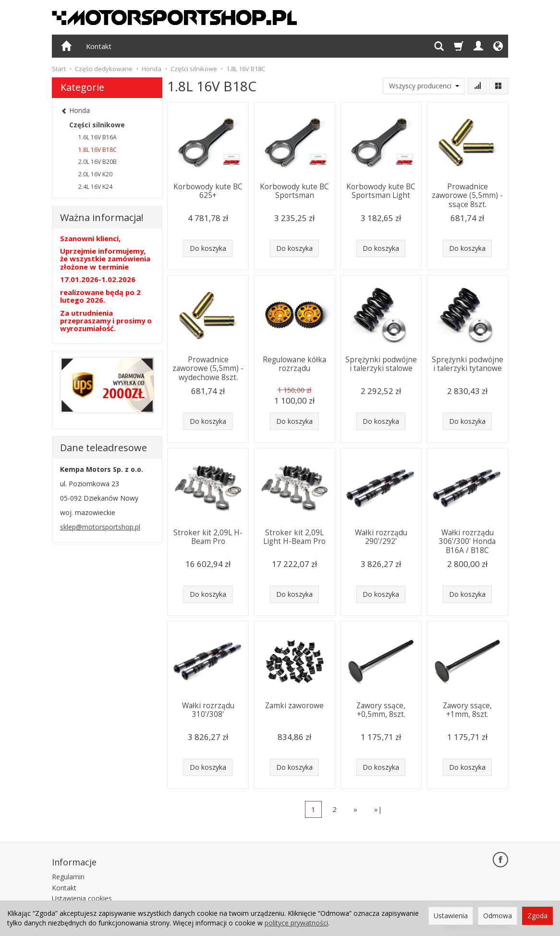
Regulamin (68, 876)
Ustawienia (451, 916)
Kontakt (99, 46)
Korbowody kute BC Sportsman (294, 191)
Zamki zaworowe (294, 706)
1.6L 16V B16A (97, 137)
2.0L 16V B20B (97, 162)
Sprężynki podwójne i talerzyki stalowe (381, 364)
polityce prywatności (296, 923)
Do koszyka (208, 248)
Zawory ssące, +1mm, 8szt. (467, 710)
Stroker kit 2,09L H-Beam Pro (208, 537)
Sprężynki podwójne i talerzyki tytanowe (468, 364)
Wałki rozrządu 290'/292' (381, 537)
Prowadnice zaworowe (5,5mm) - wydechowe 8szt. (208, 369)
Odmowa (498, 916)
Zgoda (537, 916)
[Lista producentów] (424, 86)
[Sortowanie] (477, 86)
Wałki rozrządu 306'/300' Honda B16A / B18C (467, 542)
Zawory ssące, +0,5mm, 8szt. (381, 710)
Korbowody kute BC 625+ (208, 191)
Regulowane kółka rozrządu (294, 364)
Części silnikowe (97, 125)
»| (378, 809)
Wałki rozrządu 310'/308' (208, 710)
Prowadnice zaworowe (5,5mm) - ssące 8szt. (467, 196)
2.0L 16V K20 (95, 174)
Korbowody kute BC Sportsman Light (381, 191)
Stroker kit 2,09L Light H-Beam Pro (294, 537)
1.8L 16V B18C (97, 150)
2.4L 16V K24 (95, 187)
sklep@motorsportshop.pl (100, 527)
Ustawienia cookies (82, 898)
